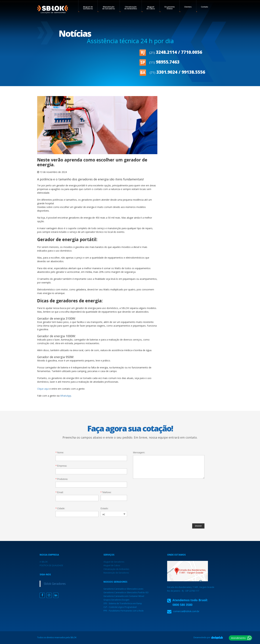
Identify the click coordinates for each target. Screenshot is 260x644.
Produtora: (62, 479)
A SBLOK (44, 562)
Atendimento (238, 638)
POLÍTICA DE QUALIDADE (51, 566)
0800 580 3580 (182, 605)
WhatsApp (66, 396)
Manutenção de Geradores (109, 8)
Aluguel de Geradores (88, 8)
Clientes (188, 7)
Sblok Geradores (55, 584)
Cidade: (60, 508)
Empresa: (61, 466)
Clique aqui (43, 389)
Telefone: (106, 492)
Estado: (105, 508)
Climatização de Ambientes (131, 8)
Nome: (60, 453)
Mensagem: (139, 453)
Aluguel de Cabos (151, 8)
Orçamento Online (170, 8)
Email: (60, 492)
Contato (205, 7)
